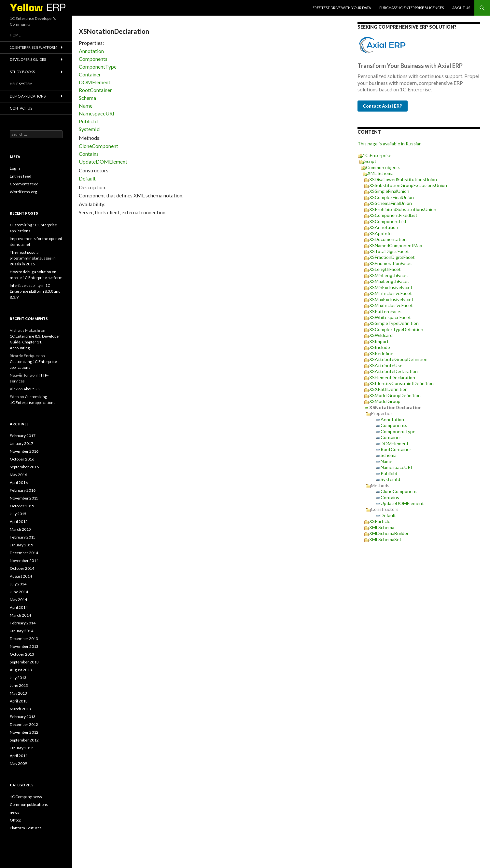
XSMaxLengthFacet (389, 281)
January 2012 (21, 748)
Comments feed (24, 184)
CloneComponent (98, 146)
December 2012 (24, 724)
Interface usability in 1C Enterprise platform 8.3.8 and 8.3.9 (35, 291)
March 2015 (20, 529)
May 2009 (18, 763)
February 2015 (23, 537)
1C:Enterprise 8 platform (34, 47)
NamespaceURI (97, 113)
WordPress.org (23, 192)
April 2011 (19, 756)
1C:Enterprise (377, 155)
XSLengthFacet (385, 269)
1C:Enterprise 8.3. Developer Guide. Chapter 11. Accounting (35, 342)
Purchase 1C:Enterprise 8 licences (412, 8)
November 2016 (24, 451)
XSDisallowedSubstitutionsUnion (403, 179)
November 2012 (24, 732)
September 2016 (24, 467)
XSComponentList (388, 221)
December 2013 (24, 639)
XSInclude (380, 347)
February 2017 (23, 436)
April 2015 (19, 521)
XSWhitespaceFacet (390, 317)
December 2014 (24, 553)
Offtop (15, 820)
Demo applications (28, 96)
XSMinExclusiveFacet (391, 287)
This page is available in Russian (390, 144)
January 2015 (21, 545)
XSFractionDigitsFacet (392, 257)
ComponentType (98, 67)
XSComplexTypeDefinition (396, 329)
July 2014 (18, 584)
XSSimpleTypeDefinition (394, 323)
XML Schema (381, 173)
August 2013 (21, 670)
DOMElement (95, 82)
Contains (89, 154)
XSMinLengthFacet (389, 275)
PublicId (88, 121)
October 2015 (22, 506)
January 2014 (21, 631)
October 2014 (22, 568)
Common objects (383, 167)
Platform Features (26, 828)
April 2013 (19, 701)
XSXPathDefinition (388, 389)
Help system (21, 84)
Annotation (91, 51)
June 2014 (19, 592)
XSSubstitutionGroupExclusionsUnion (408, 185)
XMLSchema (382, 527)
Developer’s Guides (28, 59)
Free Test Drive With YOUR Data (342, 8)
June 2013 (19, 685)
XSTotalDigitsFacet (389, 251)
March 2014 (20, 615)
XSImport (379, 341)
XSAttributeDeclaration (393, 371)
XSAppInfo (380, 233)
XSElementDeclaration (392, 377)
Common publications (29, 804)
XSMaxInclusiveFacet (391, 305)
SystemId (89, 129)
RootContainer (95, 90)
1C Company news (26, 797)
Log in (15, 168)
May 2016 (18, 475)
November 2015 (24, 498)
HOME (15, 35)
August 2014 (21, 576)
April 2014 (19, 607)
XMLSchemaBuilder (389, 533)
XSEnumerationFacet (391, 263)
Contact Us (21, 108)
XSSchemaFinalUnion (391, 203)
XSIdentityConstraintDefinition (401, 383)
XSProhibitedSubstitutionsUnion (403, 209)
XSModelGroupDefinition (395, 395)
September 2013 (24, 662)
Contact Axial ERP (383, 106)
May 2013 (18, 693)
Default (87, 178)
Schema (87, 98)
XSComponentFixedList (393, 215)
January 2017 (21, 443)
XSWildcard (381, 335)
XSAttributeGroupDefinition (398, 359)
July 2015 (18, 514)
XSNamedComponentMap (396, 245)
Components (93, 59)
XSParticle (380, 521)
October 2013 (22, 654)
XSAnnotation (384, 227)
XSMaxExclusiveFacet (391, 299)
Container (90, 74)
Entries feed (21, 176)
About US (461, 8)
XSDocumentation (388, 239)
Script (370, 161)
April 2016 (19, 482)
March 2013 (20, 709)
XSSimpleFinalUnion (389, 191)
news (14, 812)
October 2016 (22, 459)
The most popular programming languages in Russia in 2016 (33, 258)
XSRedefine (381, 353)
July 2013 (18, 678)
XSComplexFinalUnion (392, 197)
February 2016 (23, 490)
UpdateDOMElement (103, 161)
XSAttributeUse (386, 365)
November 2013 (24, 646)
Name (86, 106)
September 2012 (24, 740)
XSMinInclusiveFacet (391, 293)
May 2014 (18, 600)
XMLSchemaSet (385, 539)
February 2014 (23, 623)
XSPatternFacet (386, 311)
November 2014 (24, 561)
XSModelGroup (385, 401)
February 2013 (23, 717)
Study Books (22, 72)
